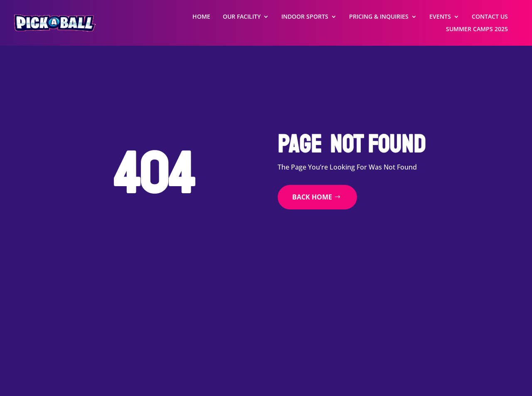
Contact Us (490, 17)
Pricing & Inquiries (379, 17)
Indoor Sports (305, 17)
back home (312, 197)
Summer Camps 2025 (477, 30)
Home (201, 17)
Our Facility (242, 17)
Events (440, 17)
